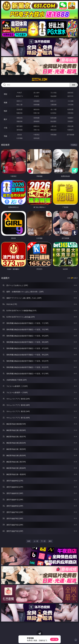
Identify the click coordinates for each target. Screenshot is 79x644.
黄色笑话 (53, 130)
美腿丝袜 (20, 121)
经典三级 (36, 113)
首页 (29, 541)
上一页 (36, 541)
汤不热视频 (70, 135)
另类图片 (70, 121)
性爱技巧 (70, 130)
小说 (5, 128)
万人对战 (53, 93)
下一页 (43, 541)
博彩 (5, 94)
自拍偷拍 (36, 101)
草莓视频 (53, 135)
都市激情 (20, 126)
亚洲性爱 (20, 109)
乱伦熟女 (53, 113)
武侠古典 (70, 126)
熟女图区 (53, 121)
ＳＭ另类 (70, 105)
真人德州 (36, 93)
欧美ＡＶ (53, 101)
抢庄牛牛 (70, 96)
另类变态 (70, 113)
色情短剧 (36, 138)
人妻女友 (53, 126)
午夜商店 (36, 135)
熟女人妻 (20, 105)
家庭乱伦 (36, 126)
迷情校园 (20, 130)
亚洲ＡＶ (20, 101)
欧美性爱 (70, 109)
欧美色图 (53, 118)
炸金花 (36, 96)
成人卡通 (53, 109)
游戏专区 (70, 93)
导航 (5, 136)
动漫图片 (70, 118)
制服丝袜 (20, 113)
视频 (5, 103)
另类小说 (36, 130)
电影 (5, 111)
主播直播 (53, 105)
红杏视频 (20, 138)
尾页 (50, 541)
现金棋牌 (53, 96)
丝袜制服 (36, 105)
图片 (5, 119)
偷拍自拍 (36, 109)
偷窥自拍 (20, 118)
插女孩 (20, 135)
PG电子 (20, 93)
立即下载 (54, 639)
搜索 (74, 85)
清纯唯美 (36, 121)
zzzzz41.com (39, 80)
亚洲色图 (36, 118)
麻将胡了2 (20, 96)
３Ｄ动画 (70, 101)
